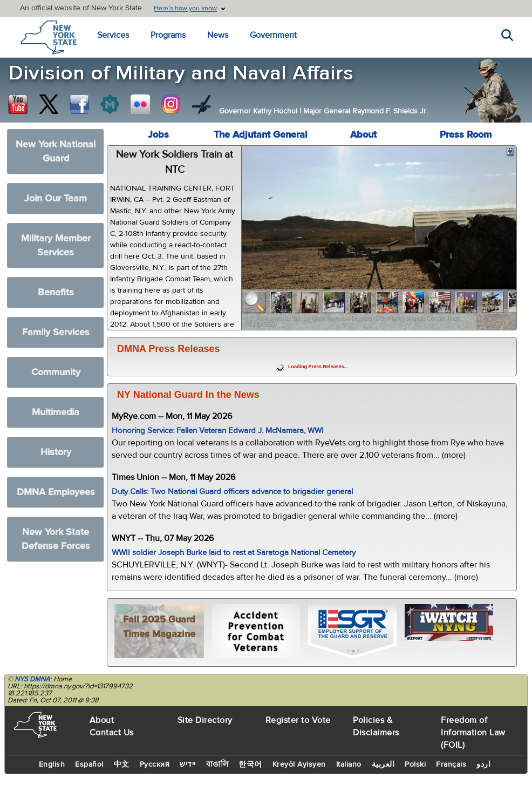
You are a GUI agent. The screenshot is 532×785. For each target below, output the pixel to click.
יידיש (188, 764)
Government (273, 35)
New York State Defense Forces (56, 539)
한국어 (250, 764)
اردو (483, 764)
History (56, 452)
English (52, 764)
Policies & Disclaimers (376, 726)
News (218, 35)
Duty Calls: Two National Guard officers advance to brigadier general (232, 492)
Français (451, 764)
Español (89, 764)
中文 (122, 764)
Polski (415, 764)
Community (56, 372)
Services (113, 35)
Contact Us (112, 733)
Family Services (56, 332)
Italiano (349, 764)
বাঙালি (217, 764)
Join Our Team (56, 198)
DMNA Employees (56, 492)
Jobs (158, 135)
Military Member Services (56, 245)
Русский (155, 764)
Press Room (466, 135)
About (363, 135)
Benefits (56, 292)
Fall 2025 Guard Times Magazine (159, 627)
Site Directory (205, 720)
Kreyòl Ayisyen (299, 764)
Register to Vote (298, 720)
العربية (383, 764)
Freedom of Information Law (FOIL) (473, 733)
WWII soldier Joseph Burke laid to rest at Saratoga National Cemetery (234, 553)
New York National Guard (56, 151)
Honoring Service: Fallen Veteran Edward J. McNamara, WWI (218, 431)
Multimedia (56, 412)
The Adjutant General (261, 135)
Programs (168, 35)
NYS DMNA (32, 679)
